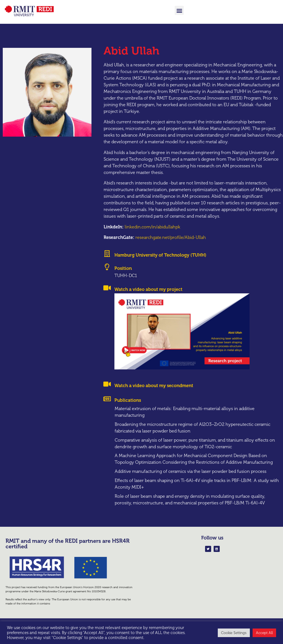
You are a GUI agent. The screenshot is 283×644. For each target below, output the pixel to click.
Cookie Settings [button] (234, 633)
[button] (179, 10)
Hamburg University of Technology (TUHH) (160, 261)
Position (123, 274)
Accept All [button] (264, 633)
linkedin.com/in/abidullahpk (152, 233)
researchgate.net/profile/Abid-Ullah (171, 244)
